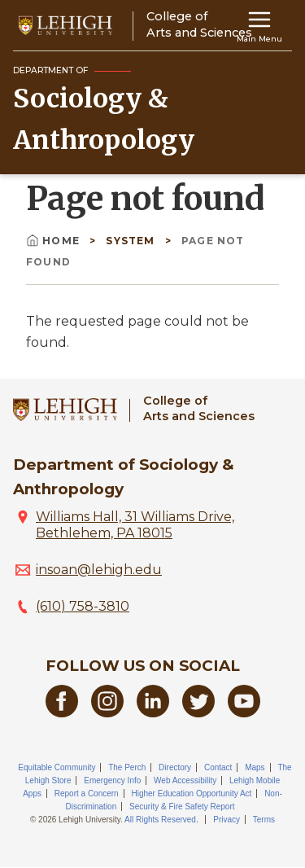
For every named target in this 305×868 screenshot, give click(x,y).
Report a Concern (87, 793)
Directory (175, 767)
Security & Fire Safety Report (182, 807)
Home (54, 241)
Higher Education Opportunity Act (191, 793)
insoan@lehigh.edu (99, 570)
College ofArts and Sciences (199, 408)
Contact (218, 767)
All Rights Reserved (160, 820)
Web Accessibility (185, 780)
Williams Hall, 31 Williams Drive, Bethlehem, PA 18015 (135, 525)
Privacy (227, 820)
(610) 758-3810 (83, 606)
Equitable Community (57, 767)
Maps (255, 767)
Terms (264, 820)
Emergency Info (112, 780)
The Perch (127, 767)
